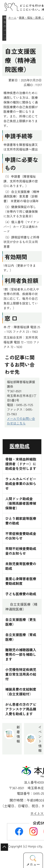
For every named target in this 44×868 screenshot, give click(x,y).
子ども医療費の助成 (21, 594)
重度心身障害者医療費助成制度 (21, 581)
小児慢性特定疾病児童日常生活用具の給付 (21, 674)
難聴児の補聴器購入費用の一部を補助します (21, 654)
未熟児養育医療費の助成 (21, 566)
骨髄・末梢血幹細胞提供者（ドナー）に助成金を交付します (21, 464)
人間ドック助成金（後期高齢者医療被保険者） (21, 503)
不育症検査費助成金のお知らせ (21, 536)
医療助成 (20, 446)
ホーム (12, 17)
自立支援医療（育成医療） (21, 637)
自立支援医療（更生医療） (21, 622)
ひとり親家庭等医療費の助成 (21, 521)
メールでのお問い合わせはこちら (21, 421)
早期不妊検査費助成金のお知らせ (21, 551)
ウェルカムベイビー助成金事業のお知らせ (21, 483)
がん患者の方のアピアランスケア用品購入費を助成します (21, 709)
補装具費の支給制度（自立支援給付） (21, 692)
